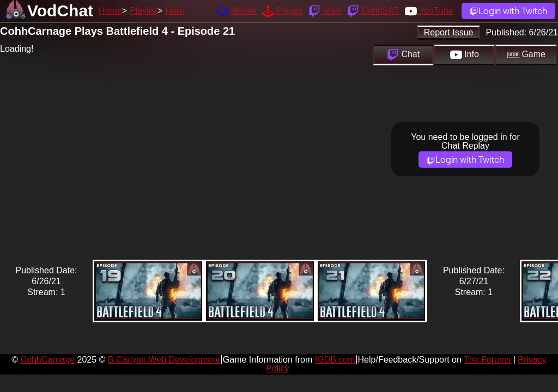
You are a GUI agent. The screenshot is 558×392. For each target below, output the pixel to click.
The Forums (487, 360)
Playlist (144, 11)
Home (110, 11)
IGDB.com (335, 360)
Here (175, 11)
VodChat (60, 11)
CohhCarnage (47, 360)
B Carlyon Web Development (164, 360)
